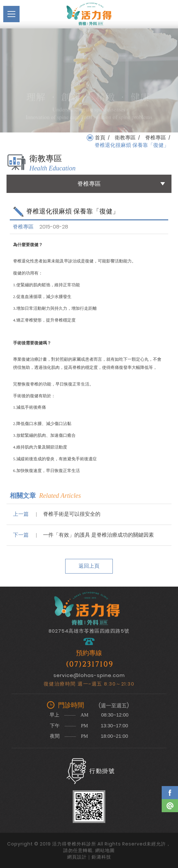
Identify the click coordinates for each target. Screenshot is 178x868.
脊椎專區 (156, 138)
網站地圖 (105, 850)
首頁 (100, 138)
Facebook (170, 793)
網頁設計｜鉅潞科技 (89, 857)
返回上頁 (89, 566)
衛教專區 (125, 138)
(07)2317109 (90, 664)
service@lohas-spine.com (89, 675)
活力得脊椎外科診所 (89, 14)
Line (170, 806)
